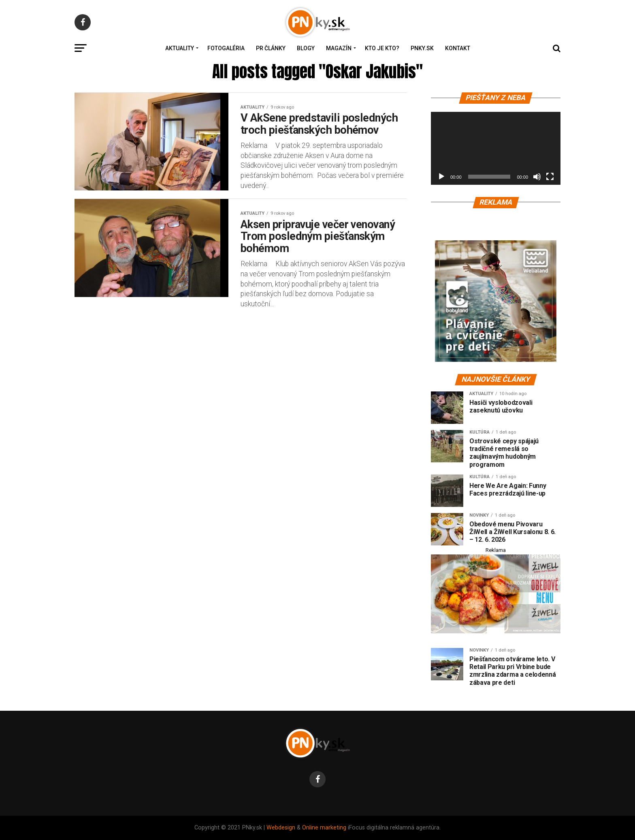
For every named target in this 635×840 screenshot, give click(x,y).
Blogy (306, 48)
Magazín (339, 48)
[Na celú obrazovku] (550, 177)
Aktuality (180, 48)
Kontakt (458, 48)
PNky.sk (422, 48)
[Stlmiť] (537, 177)
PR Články (271, 48)
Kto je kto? (382, 48)
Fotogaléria (226, 48)
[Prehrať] (441, 177)
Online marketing (324, 828)
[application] (496, 148)
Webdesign (281, 828)
